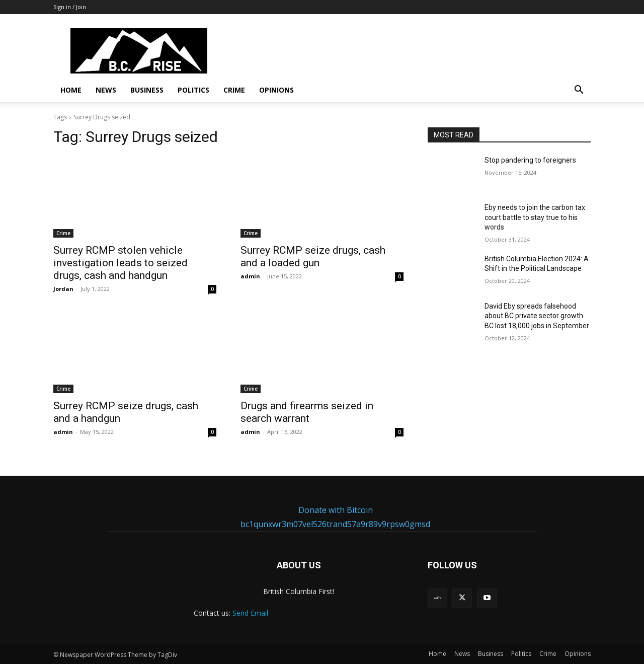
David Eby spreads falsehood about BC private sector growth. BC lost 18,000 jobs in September (537, 316)
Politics (193, 90)
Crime (234, 90)
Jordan (63, 289)
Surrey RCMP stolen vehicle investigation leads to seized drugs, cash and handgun (120, 263)
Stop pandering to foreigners (530, 160)
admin (250, 276)
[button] (579, 91)
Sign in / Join (70, 7)
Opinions (276, 90)
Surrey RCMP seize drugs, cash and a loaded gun (313, 256)
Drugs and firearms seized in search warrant (307, 412)
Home (71, 90)
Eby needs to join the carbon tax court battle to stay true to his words (535, 217)
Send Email (250, 613)
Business (147, 90)
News (106, 90)
